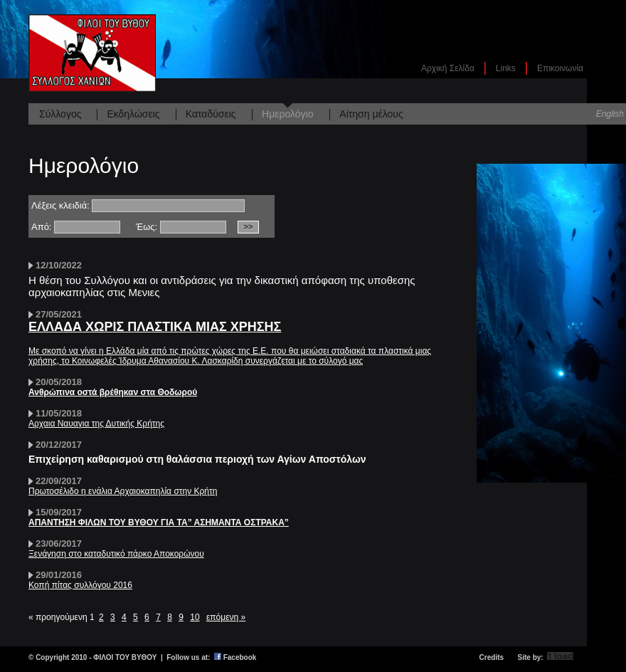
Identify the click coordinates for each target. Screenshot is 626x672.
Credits (492, 657)
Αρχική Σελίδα (448, 68)
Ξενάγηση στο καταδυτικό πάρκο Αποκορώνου (116, 554)
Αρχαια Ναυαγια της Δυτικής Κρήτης (96, 424)
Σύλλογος (60, 114)
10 (195, 617)
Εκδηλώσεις (133, 114)
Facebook (240, 657)
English (610, 114)
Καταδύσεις (211, 114)
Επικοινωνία (560, 68)
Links (506, 68)
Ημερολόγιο (287, 114)
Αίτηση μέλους (371, 114)
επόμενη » (226, 617)
